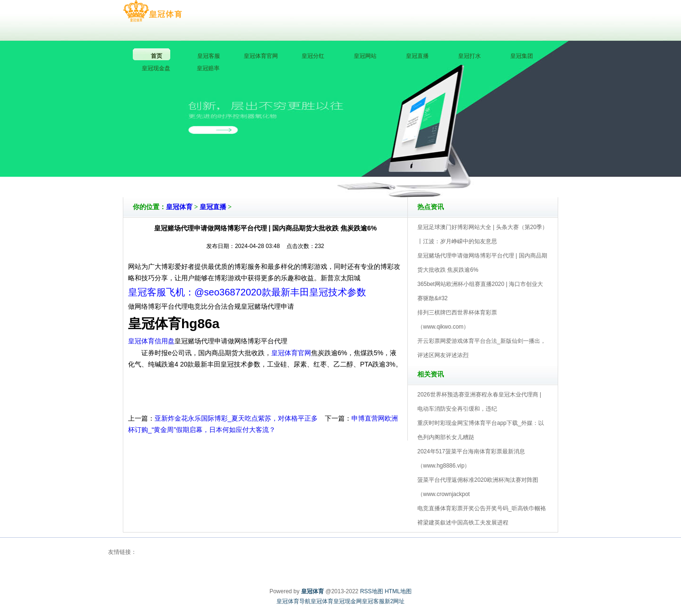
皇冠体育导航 (294, 601)
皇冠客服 (373, 601)
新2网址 (395, 601)
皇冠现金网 (348, 601)
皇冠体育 (179, 207)
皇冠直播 (213, 207)
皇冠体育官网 (291, 353)
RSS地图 (372, 591)
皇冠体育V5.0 (382, 170)
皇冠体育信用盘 (151, 341)
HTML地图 (398, 591)
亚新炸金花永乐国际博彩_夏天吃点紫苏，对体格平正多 (236, 418)
